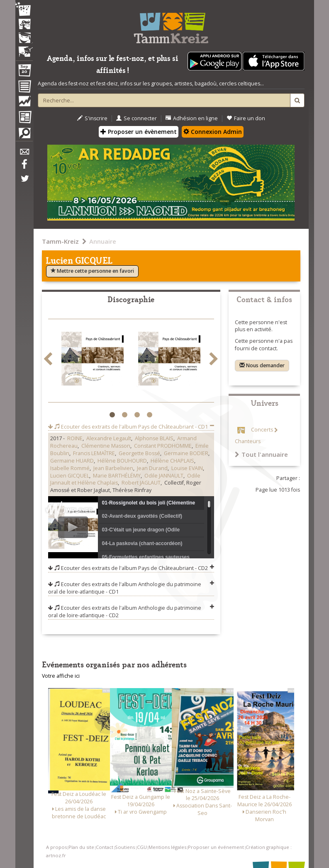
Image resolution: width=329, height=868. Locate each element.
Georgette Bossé (139, 453)
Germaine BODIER (186, 453)
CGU (142, 847)
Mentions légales (167, 847)
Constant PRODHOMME (163, 446)
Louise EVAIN (187, 468)
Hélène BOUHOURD (122, 461)
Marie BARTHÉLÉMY (117, 476)
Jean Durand (152, 468)
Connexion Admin (213, 132)
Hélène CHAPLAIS (172, 461)
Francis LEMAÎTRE (94, 453)
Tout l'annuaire (261, 454)
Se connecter (136, 118)
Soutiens (125, 847)
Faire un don (246, 118)
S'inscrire (92, 118)
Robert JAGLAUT (141, 483)
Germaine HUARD (72, 461)
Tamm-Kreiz (60, 241)
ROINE (75, 438)
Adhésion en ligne (192, 118)
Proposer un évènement (139, 132)
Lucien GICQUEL (70, 476)
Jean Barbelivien (113, 468)
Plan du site (81, 847)
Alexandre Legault (109, 438)
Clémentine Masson (106, 446)
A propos (56, 847)
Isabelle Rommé (70, 468)
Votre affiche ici (61, 676)
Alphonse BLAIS (154, 438)
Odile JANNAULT (164, 476)
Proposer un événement (216, 847)
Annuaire (103, 241)
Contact (105, 847)
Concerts (262, 430)
